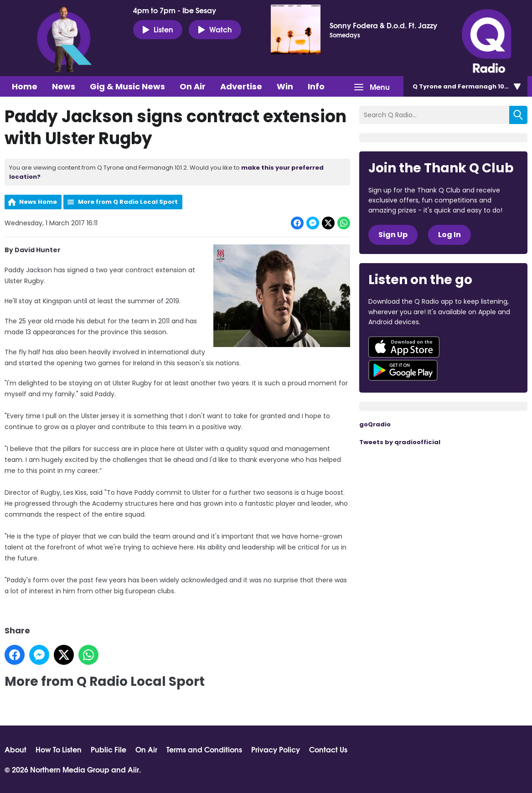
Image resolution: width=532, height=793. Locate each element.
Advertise (241, 86)
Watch (215, 29)
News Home (38, 202)
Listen (158, 29)
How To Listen (59, 749)
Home (25, 86)
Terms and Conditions (204, 749)
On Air (193, 86)
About (15, 749)
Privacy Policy (276, 749)
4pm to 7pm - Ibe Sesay (175, 10)
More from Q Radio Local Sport (128, 202)
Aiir (133, 769)
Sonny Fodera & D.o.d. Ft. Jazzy (383, 25)
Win (285, 86)
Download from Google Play (403, 370)
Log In (449, 235)
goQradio (375, 424)
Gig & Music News (127, 86)
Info (316, 86)
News (64, 86)
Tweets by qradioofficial (400, 442)
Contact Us (328, 749)
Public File (108, 749)
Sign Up (393, 235)
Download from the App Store (404, 347)
